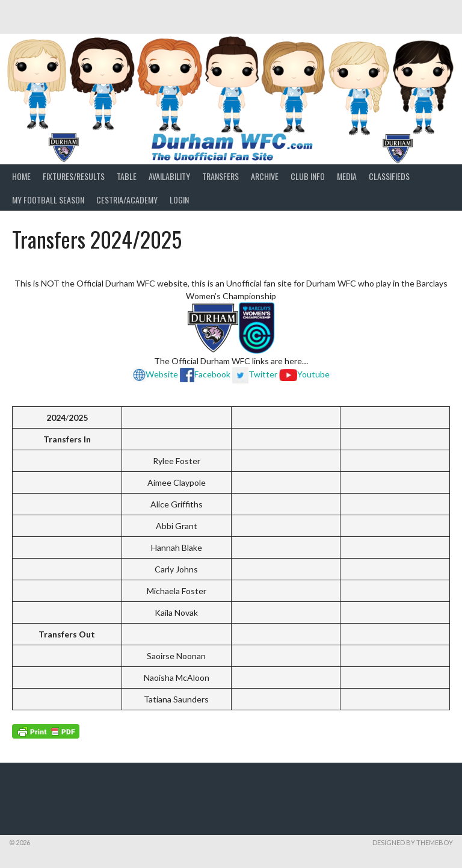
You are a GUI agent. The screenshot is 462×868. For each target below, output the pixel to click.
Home (21, 176)
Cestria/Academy (127, 200)
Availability (169, 176)
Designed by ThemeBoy (413, 842)
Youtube (313, 374)
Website (156, 374)
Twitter (255, 374)
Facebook (212, 374)
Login (179, 200)
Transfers (220, 176)
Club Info (308, 176)
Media (347, 176)
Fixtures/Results (74, 176)
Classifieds (389, 176)
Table (127, 176)
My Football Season (48, 200)
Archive (265, 176)
